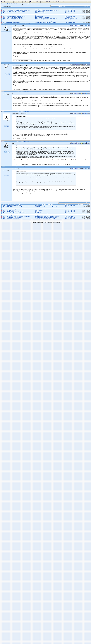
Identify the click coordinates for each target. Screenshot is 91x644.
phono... (37, 15)
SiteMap (45, 221)
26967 (9, 126)
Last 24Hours (37, 221)
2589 (9, 35)
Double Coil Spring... (39, 16)
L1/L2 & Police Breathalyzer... (41, 13)
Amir (6, 168)
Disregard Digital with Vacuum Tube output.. (15, 19)
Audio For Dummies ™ (11, 4)
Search (58, 2)
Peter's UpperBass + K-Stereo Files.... (43, 17)
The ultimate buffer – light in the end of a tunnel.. (16, 12)
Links (54, 2)
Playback (38, 2)
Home (3, 4)
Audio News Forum (69, 20)
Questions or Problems (52, 221)
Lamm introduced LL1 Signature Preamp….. (15, 21)
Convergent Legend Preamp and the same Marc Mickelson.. (18, 20)
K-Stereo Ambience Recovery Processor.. (15, 17)
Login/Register (88, 2)
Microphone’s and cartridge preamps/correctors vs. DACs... (47, 19)
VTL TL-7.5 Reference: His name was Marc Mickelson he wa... (47, 10)
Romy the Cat (6, 25)
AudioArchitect (6, 93)
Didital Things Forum (69, 17)
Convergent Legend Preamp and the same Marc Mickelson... (47, 20)
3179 (8, 99)
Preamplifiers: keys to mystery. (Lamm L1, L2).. (16, 9)
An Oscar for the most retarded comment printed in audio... (47, 21)
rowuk (6, 113)
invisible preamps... (39, 14)
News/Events (26, 2)
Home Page (31, 221)
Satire (47, 2)
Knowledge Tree (28, 24)
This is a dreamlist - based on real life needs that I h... (46, 22)
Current (21, 2)
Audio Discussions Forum (70, 9)
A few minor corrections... (40, 12)
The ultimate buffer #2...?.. (12, 14)
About (16, 2)
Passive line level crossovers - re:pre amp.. (15, 15)
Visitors (43, 2)
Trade (51, 2)
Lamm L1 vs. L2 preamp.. (11, 13)
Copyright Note (59, 221)
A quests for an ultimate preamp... (13, 22)
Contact (63, 2)
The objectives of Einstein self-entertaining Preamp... (17, 16)
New (4, 9)
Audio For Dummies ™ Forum (71, 19)
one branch (23, 24)
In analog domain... (39, 9)
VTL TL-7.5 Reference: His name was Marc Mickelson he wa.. (18, 10)
